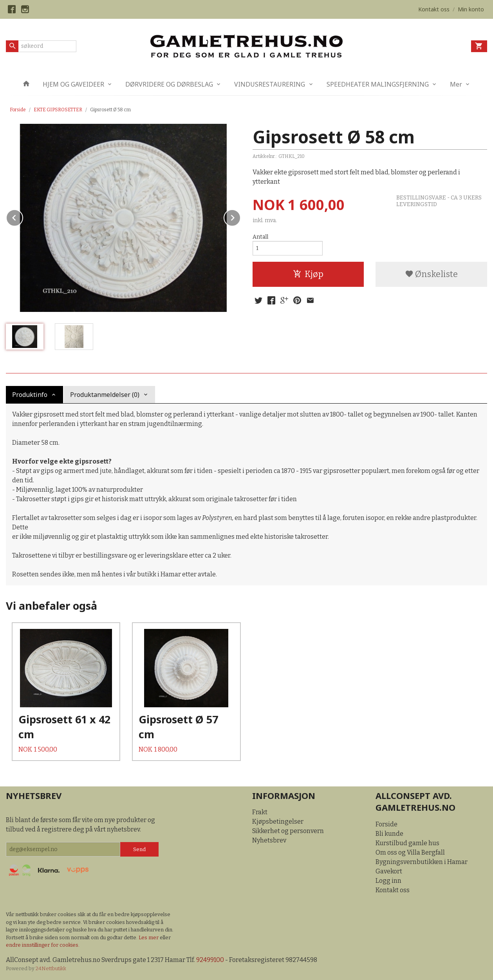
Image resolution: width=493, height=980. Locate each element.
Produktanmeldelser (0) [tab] (105, 395)
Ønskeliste (431, 274)
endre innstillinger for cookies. (43, 945)
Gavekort (389, 871)
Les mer (149, 937)
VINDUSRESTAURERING (270, 84)
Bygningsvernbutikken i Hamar (422, 862)
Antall (260, 237)
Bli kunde (389, 834)
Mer (456, 84)
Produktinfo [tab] (30, 395)
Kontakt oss (393, 890)
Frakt (260, 812)
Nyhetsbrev (269, 840)
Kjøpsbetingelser (278, 821)
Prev (23, 216)
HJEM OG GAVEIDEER (73, 84)
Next (240, 216)
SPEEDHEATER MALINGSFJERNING (378, 84)
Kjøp (308, 274)
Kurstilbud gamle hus (407, 843)
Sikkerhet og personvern (288, 831)
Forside (18, 110)
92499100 (210, 960)
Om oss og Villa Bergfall (410, 852)
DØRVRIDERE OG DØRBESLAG (169, 84)
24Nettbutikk (51, 968)
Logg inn (388, 881)
